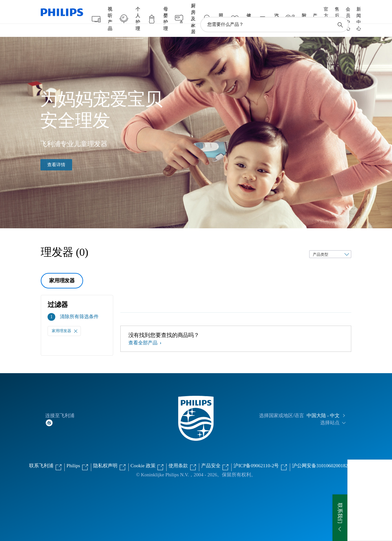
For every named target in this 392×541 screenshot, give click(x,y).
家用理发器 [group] (62, 268)
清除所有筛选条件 (79, 304)
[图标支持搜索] (340, 12)
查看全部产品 (144, 330)
